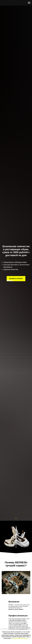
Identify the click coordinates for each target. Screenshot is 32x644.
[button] (16, 279)
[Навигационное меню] (29, 3)
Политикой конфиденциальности (20, 638)
